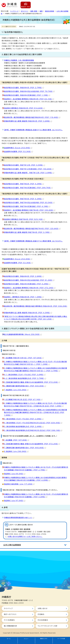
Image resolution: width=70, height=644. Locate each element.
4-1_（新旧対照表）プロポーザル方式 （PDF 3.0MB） (25, 375)
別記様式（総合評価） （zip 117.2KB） (19, 484)
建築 (41, 11)
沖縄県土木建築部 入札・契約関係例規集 (19, 60)
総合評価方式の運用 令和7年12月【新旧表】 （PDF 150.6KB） (29, 169)
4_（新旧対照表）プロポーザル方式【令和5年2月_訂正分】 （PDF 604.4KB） (33, 423)
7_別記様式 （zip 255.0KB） (16, 390)
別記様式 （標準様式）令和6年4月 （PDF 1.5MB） (24, 297)
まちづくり (24, 11)
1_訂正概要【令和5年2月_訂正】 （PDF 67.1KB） (23, 400)
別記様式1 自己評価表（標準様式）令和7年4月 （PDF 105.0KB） (30, 210)
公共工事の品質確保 (12, 545)
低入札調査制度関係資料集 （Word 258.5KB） (23, 334)
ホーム (9, 639)
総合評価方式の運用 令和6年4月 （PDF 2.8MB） (24, 276)
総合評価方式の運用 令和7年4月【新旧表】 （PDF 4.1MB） (27, 206)
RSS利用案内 (43, 620)
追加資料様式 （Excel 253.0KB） (18, 148)
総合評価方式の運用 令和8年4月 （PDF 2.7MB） (24, 88)
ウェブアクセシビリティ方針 (48, 626)
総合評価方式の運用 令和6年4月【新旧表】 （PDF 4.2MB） (27, 284)
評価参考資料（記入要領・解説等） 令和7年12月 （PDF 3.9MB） (29, 173)
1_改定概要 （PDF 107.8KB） (17, 440)
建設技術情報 (50, 11)
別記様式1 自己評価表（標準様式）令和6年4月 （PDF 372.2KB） (30, 288)
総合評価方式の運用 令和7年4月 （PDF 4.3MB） (24, 199)
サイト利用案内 (9, 620)
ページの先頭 (61, 639)
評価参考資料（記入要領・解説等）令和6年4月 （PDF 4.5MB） (28, 313)
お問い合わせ (43, 609)
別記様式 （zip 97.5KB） (15, 501)
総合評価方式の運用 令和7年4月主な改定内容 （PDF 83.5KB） (29, 203)
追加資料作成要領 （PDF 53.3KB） (18, 152)
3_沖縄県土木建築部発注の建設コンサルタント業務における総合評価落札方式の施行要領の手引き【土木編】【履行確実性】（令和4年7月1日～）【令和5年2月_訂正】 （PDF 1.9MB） (36, 412)
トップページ (14, 11)
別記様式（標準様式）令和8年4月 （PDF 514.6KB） (24, 108)
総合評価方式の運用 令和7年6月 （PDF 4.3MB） (24, 184)
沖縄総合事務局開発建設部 (19, 518)
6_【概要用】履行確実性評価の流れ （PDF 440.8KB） (25, 386)
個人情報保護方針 (10, 626)
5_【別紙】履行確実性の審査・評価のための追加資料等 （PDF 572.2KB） (32, 382)
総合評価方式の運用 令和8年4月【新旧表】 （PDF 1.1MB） (27, 95)
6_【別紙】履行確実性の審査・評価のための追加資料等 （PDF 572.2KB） (32, 444)
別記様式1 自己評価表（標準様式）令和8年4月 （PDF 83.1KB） (29, 99)
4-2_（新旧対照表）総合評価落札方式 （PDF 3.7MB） (25, 378)
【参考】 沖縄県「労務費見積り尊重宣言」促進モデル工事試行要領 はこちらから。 (33, 130)
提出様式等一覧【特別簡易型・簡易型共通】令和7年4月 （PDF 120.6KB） (32, 229)
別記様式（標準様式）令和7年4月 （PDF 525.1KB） (24, 219)
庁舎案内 (41, 614)
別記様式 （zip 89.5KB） (15, 474)
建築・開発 (34, 11)
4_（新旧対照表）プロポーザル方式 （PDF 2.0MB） (24, 419)
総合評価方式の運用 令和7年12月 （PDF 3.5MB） (24, 165)
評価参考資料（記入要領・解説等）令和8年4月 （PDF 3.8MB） (28, 121)
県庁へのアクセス (10, 614)
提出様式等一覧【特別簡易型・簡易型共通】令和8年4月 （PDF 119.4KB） (32, 117)
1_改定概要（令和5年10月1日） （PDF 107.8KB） (24, 358)
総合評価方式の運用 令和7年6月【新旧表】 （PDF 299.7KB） (28, 188)
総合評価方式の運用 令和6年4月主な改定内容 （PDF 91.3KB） (29, 280)
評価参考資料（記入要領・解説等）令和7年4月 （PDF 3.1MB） (28, 232)
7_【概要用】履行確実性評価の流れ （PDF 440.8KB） (25, 448)
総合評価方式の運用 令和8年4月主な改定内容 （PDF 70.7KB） (29, 91)
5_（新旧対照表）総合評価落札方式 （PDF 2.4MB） (24, 427)
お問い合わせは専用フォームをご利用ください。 (25, 537)
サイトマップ (8, 609)
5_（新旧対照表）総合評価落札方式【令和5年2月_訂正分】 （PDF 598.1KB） (33, 430)
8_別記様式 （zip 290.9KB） (16, 451)
